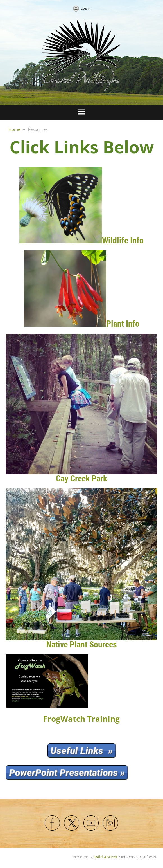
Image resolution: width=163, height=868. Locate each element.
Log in (86, 8)
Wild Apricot (106, 857)
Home (14, 129)
